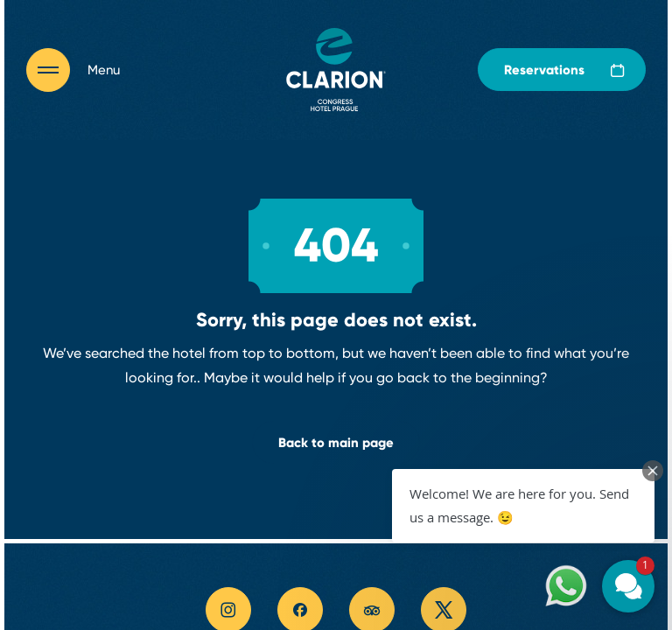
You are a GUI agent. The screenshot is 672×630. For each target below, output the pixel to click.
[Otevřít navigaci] (73, 70)
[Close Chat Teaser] (653, 471)
